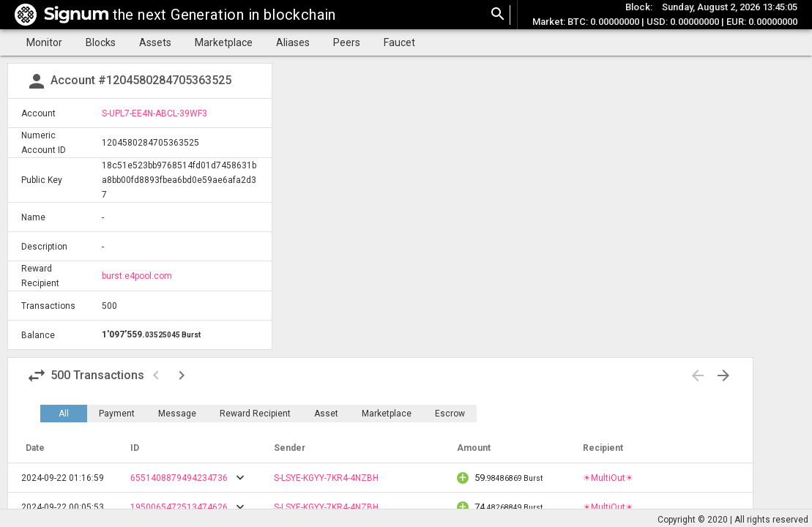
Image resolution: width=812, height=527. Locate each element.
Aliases (293, 42)
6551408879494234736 (179, 478)
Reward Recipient (255, 414)
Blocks (101, 42)
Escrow (450, 414)
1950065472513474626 (179, 507)
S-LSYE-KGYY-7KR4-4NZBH (326, 478)
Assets (155, 42)
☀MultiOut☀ (608, 478)
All (64, 414)
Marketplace (224, 42)
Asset (326, 414)
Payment (117, 414)
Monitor (44, 42)
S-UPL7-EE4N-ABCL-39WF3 (154, 113)
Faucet (399, 42)
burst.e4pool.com (137, 276)
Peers (347, 42)
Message (177, 414)
